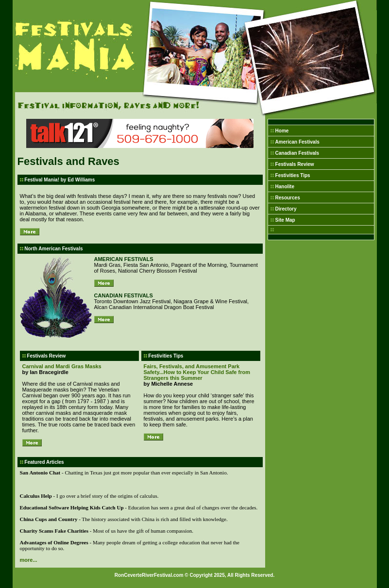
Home (282, 131)
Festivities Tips (293, 175)
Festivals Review (295, 164)
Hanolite (285, 187)
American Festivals (297, 142)
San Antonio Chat (40, 473)
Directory (286, 209)
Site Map (285, 220)
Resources (288, 198)
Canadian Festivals (297, 153)
